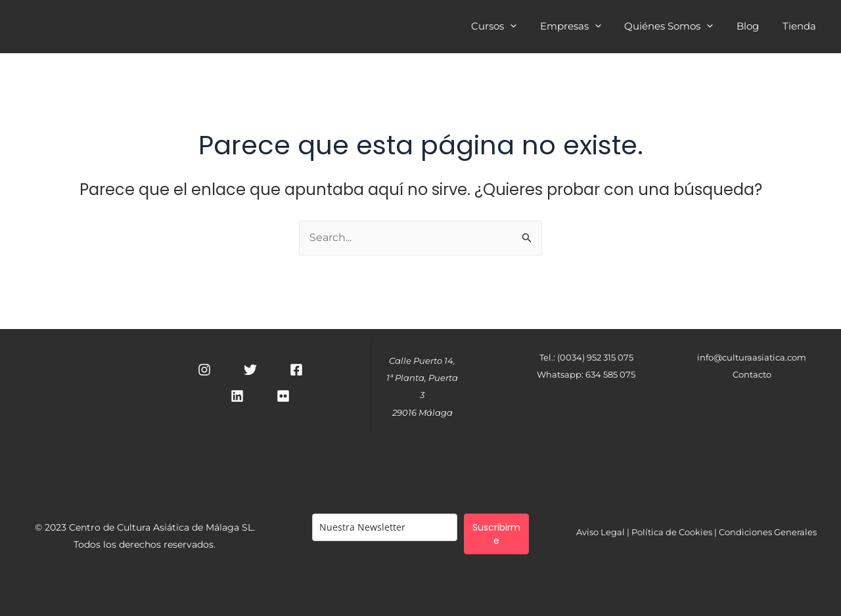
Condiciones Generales (768, 532)
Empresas (584, 28)
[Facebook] (296, 370)
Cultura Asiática (196, 26)
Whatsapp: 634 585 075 (586, 374)
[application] (527, 26)
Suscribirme (496, 534)
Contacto (752, 374)
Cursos (511, 28)
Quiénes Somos (678, 28)
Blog (754, 28)
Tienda (801, 28)
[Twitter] (250, 370)
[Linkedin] (237, 396)
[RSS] (283, 396)
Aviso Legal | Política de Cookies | (648, 532)
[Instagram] (204, 370)
